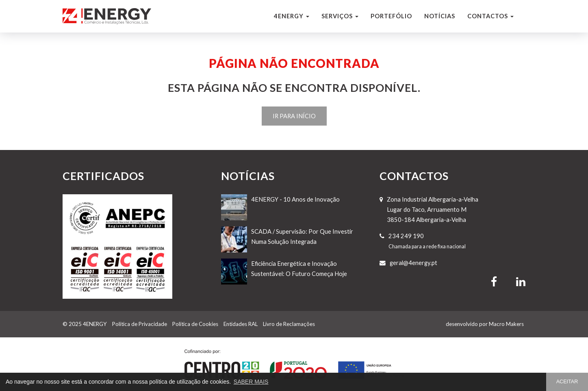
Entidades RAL (241, 324)
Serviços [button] (340, 16)
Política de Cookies (195, 324)
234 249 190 (406, 236)
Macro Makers (506, 324)
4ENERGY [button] (292, 16)
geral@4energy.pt (413, 263)
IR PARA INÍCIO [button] (294, 116)
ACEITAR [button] (567, 382)
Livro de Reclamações (289, 324)
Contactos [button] (490, 16)
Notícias (440, 16)
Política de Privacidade (140, 324)
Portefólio (391, 16)
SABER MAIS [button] (251, 382)
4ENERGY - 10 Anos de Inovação (295, 199)
